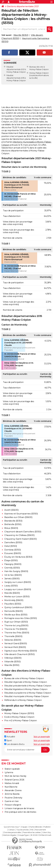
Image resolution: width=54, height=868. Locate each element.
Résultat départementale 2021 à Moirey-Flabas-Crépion (16, 69)
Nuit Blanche (11, 787)
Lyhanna (9, 772)
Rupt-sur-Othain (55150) (16, 622)
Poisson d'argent (13, 805)
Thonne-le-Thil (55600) (16, 629)
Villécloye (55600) (13, 658)
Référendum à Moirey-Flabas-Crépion (23, 700)
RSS (32, 830)
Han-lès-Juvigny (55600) (16, 571)
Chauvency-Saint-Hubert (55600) (20, 539)
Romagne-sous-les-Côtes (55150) (21, 618)
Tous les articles (22, 830)
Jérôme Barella (12, 794)
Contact (11, 830)
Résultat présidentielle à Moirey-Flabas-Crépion (28, 686)
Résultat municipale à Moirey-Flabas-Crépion (27, 696)
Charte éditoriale (35, 827)
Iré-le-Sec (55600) (13, 575)
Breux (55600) (11, 528)
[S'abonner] (27, 750)
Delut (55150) (11, 546)
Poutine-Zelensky (13, 798)
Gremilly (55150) (12, 568)
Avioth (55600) (11, 510)
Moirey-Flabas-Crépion (39, 73)
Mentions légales (10, 835)
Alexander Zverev (13, 790)
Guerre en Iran (12, 801)
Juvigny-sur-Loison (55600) (18, 582)
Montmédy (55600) (14, 600)
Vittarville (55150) (12, 662)
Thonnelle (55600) (13, 636)
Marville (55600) (12, 593)
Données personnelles (12, 832)
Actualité (10, 737)
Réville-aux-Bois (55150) (16, 615)
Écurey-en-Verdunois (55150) (18, 557)
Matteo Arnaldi (12, 783)
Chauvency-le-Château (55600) (19, 535)
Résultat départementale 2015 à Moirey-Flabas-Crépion (16, 78)
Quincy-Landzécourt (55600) (18, 607)
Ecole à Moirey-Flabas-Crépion (19, 717)
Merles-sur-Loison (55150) (17, 597)
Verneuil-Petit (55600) (15, 647)
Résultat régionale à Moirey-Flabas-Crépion (26, 682)
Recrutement (40, 830)
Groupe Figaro (24, 835)
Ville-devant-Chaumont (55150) (19, 654)
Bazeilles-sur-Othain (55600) (18, 517)
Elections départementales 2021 (23, 6)
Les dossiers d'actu (14, 744)
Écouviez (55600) (13, 553)
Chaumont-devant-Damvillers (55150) (23, 532)
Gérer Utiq (46, 832)
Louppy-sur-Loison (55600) (18, 589)
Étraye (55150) (11, 560)
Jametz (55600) (12, 579)
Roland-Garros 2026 (14, 780)
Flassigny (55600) (13, 564)
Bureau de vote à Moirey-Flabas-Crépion (24, 678)
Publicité (47, 827)
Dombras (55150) (13, 550)
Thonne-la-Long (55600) (16, 626)
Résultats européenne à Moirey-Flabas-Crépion (28, 693)
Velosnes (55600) (13, 640)
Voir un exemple (42, 737)
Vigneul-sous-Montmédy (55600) (21, 651)
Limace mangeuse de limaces (19, 808)
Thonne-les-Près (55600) (17, 633)
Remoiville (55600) (13, 611)
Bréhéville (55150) (13, 524)
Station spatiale (12, 769)
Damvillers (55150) (13, 542)
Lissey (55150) (11, 586)
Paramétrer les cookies (32, 832)
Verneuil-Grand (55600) (16, 643)
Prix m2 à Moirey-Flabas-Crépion (21, 721)
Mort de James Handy (15, 776)
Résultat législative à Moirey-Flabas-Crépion (26, 689)
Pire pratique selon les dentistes (20, 812)
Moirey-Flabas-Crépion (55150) (19, 713)
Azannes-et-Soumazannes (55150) (21, 514)
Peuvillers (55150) (13, 604)
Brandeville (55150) (13, 521)
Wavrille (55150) (21, 35)
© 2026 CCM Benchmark (41, 835)
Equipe (24, 827)
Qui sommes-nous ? (12, 827)
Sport (8, 740)
